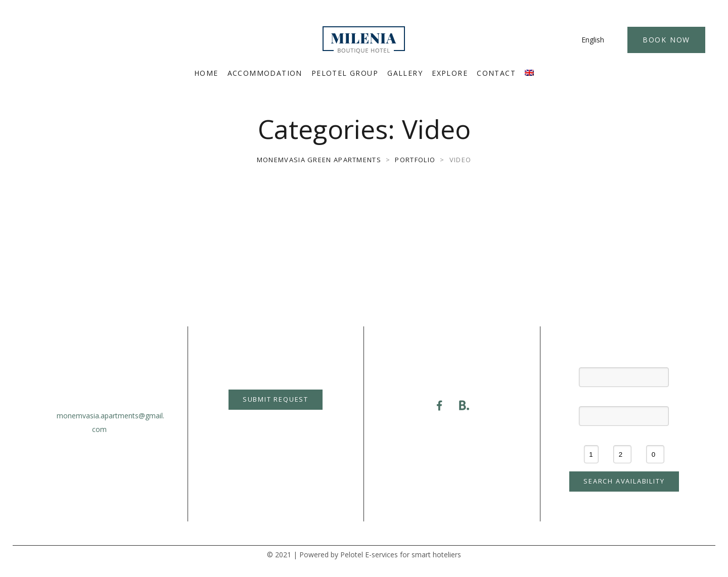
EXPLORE (450, 73)
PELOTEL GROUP (345, 73)
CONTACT (496, 73)
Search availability (624, 481)
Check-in (624, 359)
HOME (206, 73)
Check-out (624, 398)
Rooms (591, 437)
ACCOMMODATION (265, 73)
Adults (623, 437)
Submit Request (276, 399)
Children (655, 437)
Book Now (666, 40)
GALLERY (405, 73)
